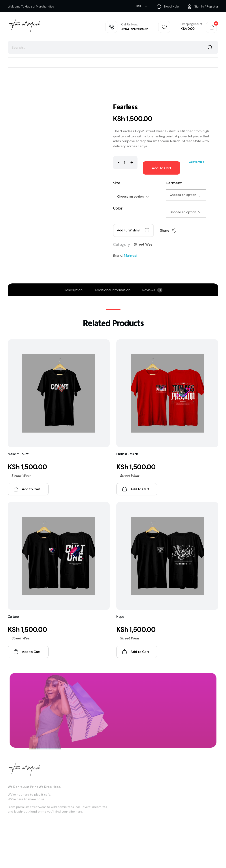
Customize (197, 162)
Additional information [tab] (112, 290)
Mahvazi (131, 255)
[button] (132, 162)
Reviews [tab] (152, 290)
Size (117, 183)
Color (118, 208)
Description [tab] (73, 290)
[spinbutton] (125, 163)
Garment (174, 183)
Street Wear (144, 244)
